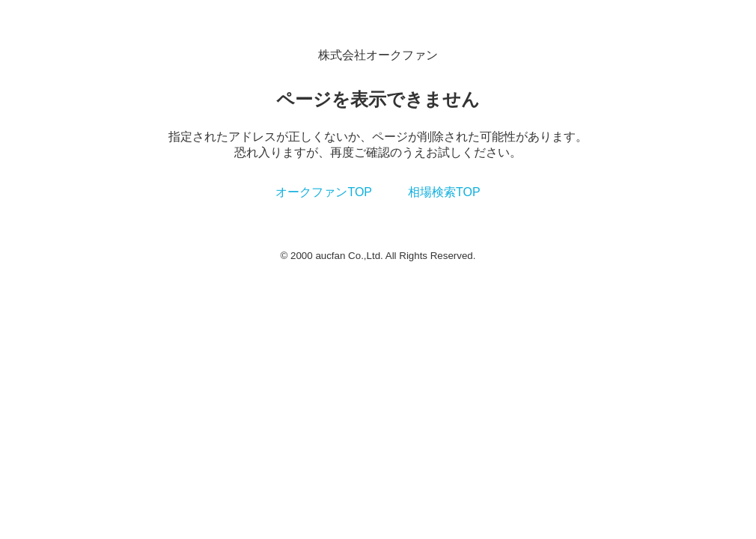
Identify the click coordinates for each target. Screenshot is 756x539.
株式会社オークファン (378, 55)
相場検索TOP (444, 192)
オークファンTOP (324, 192)
